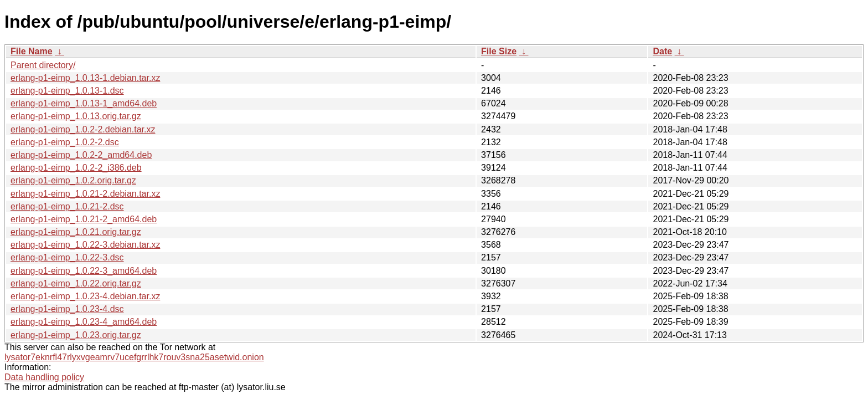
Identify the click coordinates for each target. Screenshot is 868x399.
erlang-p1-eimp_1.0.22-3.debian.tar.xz (85, 245)
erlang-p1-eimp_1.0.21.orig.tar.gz (76, 232)
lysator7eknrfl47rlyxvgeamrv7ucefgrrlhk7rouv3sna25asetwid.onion (134, 357)
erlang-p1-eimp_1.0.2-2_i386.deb (76, 168)
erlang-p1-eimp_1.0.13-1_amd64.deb (84, 103)
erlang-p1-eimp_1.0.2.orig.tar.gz (73, 180)
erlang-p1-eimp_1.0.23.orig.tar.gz (76, 335)
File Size (499, 51)
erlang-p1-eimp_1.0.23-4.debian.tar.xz (85, 296)
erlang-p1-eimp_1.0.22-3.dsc (67, 257)
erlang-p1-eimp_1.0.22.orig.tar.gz (76, 283)
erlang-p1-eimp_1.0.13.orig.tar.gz (76, 116)
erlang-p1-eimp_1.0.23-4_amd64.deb (84, 322)
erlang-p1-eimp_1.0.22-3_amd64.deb (84, 271)
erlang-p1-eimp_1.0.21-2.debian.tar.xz (85, 194)
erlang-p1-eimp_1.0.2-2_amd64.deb (81, 155)
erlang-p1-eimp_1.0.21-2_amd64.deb (84, 219)
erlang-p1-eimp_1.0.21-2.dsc (67, 206)
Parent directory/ (43, 65)
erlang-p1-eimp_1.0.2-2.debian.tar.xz (83, 129)
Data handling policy (44, 377)
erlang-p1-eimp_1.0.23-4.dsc (67, 309)
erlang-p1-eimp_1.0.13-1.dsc (67, 91)
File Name (32, 51)
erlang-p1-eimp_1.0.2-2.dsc (65, 142)
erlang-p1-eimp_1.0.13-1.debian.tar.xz (85, 78)
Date (662, 51)
